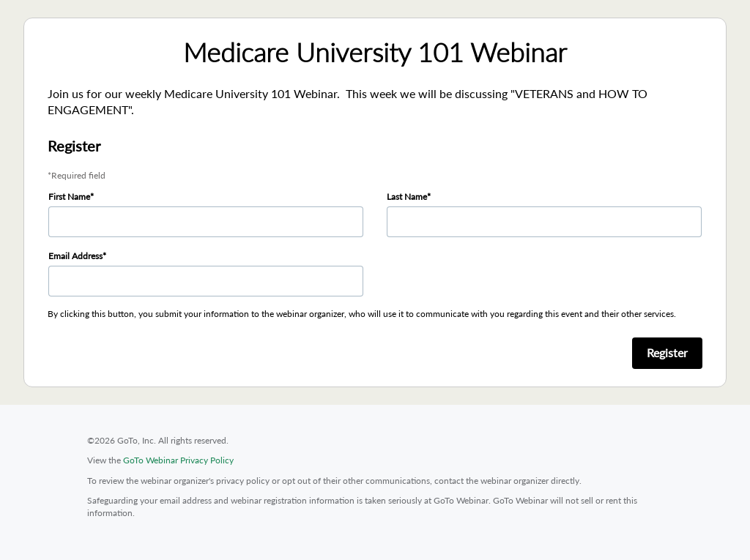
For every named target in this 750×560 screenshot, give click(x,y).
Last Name (407, 197)
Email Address (75, 256)
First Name (69, 197)
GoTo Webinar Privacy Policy (178, 460)
